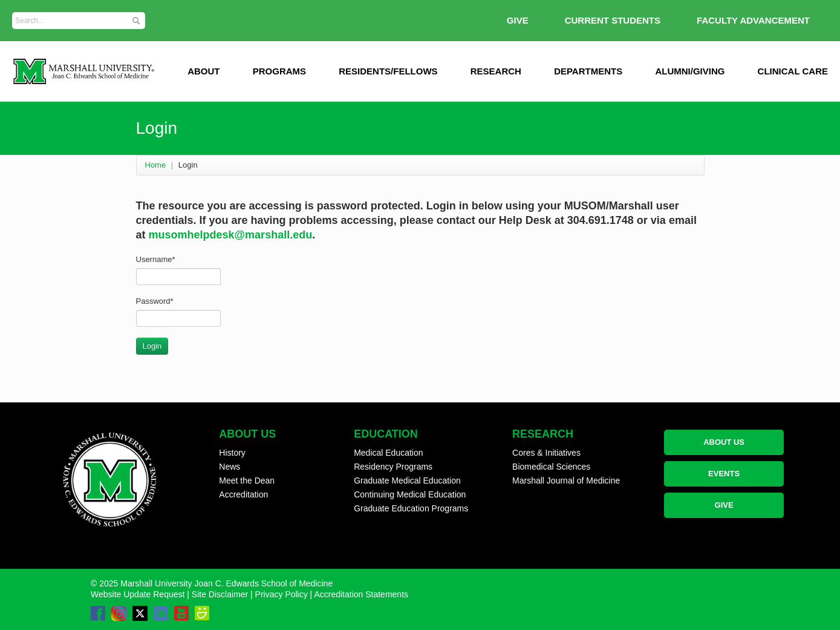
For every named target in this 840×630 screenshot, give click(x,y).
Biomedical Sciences (551, 467)
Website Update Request (138, 594)
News (230, 467)
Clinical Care (793, 71)
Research (496, 71)
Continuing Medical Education (410, 494)
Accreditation (243, 494)
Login (152, 346)
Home (156, 165)
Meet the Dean (247, 481)
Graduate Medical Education (407, 481)
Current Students (613, 20)
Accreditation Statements (361, 594)
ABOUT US (724, 442)
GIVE (518, 20)
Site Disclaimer (220, 594)
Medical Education (388, 453)
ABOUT (203, 71)
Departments (588, 71)
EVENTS (724, 474)
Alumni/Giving (690, 71)
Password (155, 301)
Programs (279, 71)
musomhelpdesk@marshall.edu (231, 235)
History (232, 453)
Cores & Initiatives (546, 453)
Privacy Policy (282, 594)
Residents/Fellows (388, 71)
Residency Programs (393, 467)
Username (156, 259)
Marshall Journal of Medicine (566, 481)
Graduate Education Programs (411, 508)
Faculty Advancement (753, 20)
